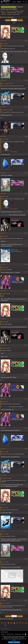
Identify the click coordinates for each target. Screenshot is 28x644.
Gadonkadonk (15, 276)
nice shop (9, 14)
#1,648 (26, 264)
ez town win (20, 13)
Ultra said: (4, 44)
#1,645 (26, 173)
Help (23, 634)
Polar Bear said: (5, 294)
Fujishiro (4, 11)
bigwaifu (22, 11)
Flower (13, 26)
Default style (4, 632)
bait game (17, 11)
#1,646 (26, 194)
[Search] (26, 2)
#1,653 (26, 399)
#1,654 (26, 428)
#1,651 (26, 345)
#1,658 (26, 531)
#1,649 (26, 291)
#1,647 (26, 233)
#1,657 (26, 505)
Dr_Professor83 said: (6, 83)
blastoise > (3, 13)
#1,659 (26, 559)
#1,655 (26, 449)
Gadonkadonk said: (6, 478)
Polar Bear (14, 92)
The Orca (13, 516)
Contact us (3, 634)
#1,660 (26, 600)
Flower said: (4, 139)
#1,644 (26, 136)
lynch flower (4, 14)
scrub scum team (16, 14)
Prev (8, 20)
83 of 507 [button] (14, 20)
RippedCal (14, 122)
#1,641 (26, 41)
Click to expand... (14, 152)
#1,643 (26, 107)
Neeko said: (4, 267)
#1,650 (26, 319)
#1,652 (26, 375)
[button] (2, 2)
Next (20, 20)
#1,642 (26, 81)
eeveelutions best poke (11, 13)
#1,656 (26, 475)
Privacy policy (18, 634)
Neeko (13, 158)
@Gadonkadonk (5, 215)
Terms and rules (10, 634)
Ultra (12, 66)
